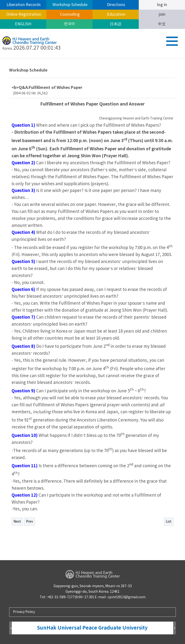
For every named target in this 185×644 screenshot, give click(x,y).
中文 (162, 24)
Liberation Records (23, 5)
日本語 (116, 24)
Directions (116, 5)
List (169, 522)
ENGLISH (23, 24)
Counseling (69, 14)
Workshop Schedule (69, 5)
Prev (30, 522)
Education (116, 14)
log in (162, 5)
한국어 (69, 24)
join (162, 14)
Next (17, 522)
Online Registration (23, 14)
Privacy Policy (24, 612)
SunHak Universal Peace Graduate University (92, 628)
